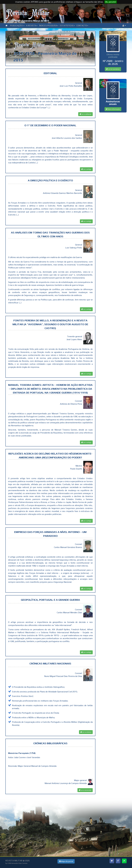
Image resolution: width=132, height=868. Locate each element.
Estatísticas (67, 26)
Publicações (17, 26)
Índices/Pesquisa (49, 26)
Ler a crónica (86, 732)
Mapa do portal (66, 861)
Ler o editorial (85, 114)
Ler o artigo (86, 169)
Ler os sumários (113, 69)
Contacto (82, 26)
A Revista (32, 26)
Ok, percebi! (111, 2)
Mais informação (113, 109)
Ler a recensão (85, 790)
